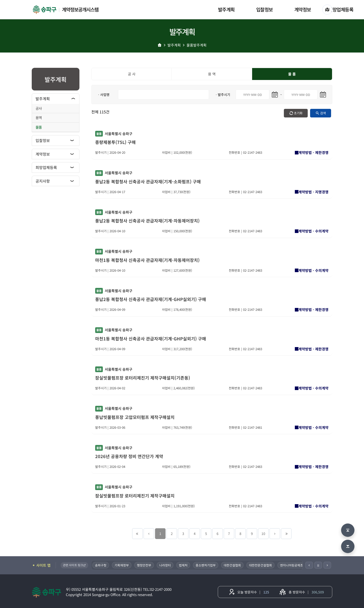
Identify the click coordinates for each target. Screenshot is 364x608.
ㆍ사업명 (103, 95)
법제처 (184, 565)
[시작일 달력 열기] (275, 95)
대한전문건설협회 (261, 565)
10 (263, 534)
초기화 (298, 113)
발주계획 (226, 9)
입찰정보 (265, 9)
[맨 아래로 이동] (348, 546)
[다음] (327, 565)
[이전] (309, 565)
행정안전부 (145, 565)
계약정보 (303, 9)
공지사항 (43, 181)
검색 (323, 113)
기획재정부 (123, 565)
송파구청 (102, 565)
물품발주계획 (197, 45)
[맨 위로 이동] (348, 530)
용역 (39, 118)
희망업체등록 (341, 9)
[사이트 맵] (327, 10)
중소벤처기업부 (207, 565)
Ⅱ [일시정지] (318, 565)
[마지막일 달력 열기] (323, 95)
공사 (39, 108)
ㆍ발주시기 (222, 95)
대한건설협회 (233, 565)
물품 (39, 127)
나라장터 (166, 565)
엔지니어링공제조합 (294, 565)
